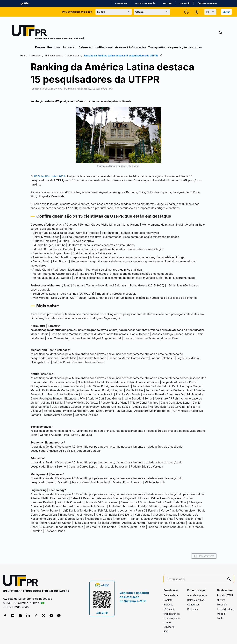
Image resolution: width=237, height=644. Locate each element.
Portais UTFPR (225, 595)
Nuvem (221, 600)
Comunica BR (121, 3)
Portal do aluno (226, 609)
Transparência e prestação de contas (175, 47)
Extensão (85, 47)
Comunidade (171, 595)
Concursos (193, 605)
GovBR (25, 3)
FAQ (166, 631)
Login (220, 618)
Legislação (185, 3)
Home (39, 55)
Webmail (222, 605)
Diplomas (192, 609)
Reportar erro (189, 556)
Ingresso (168, 605)
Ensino (40, 47)
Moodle (221, 614)
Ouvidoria (169, 627)
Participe (167, 3)
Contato (168, 600)
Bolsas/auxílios (196, 600)
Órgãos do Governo (207, 3)
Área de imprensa (197, 595)
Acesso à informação (145, 3)
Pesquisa (54, 47)
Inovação (70, 47)
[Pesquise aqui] (196, 579)
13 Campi (169, 609)
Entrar (226, 12)
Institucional (104, 47)
